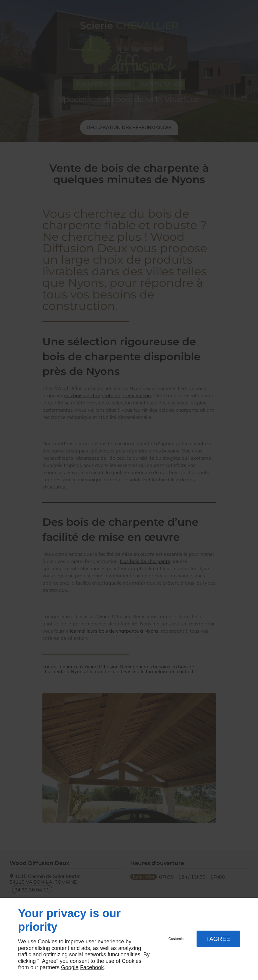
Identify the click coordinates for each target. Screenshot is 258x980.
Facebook (92, 967)
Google (70, 967)
